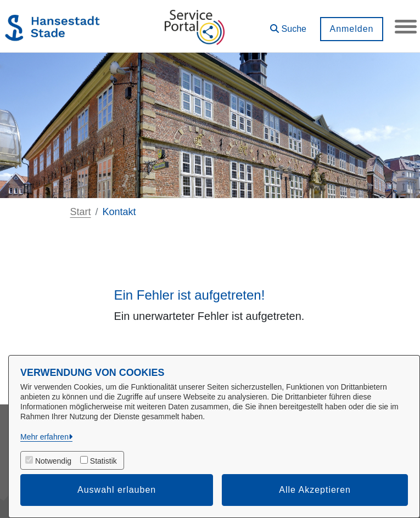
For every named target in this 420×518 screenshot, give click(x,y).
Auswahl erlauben (117, 490)
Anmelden (351, 29)
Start (81, 212)
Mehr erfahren (44, 437)
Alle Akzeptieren (315, 490)
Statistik (103, 461)
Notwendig (53, 461)
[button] (288, 25)
